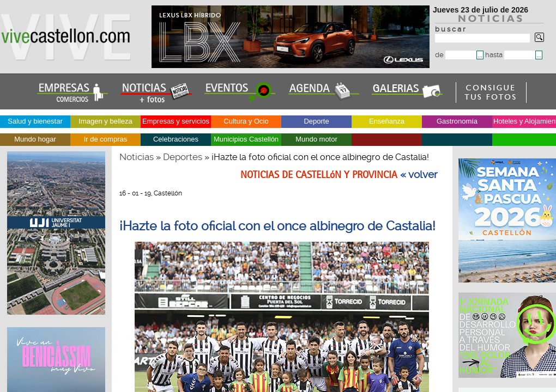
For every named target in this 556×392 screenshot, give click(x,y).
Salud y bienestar (35, 121)
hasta (510, 55)
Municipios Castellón (246, 139)
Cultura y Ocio (246, 121)
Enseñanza (387, 121)
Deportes (183, 157)
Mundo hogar (35, 139)
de (456, 55)
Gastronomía (457, 121)
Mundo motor (316, 139)
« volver (419, 175)
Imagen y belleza (105, 121)
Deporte (316, 121)
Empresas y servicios (176, 121)
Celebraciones (176, 139)
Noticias (137, 157)
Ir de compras (105, 139)
